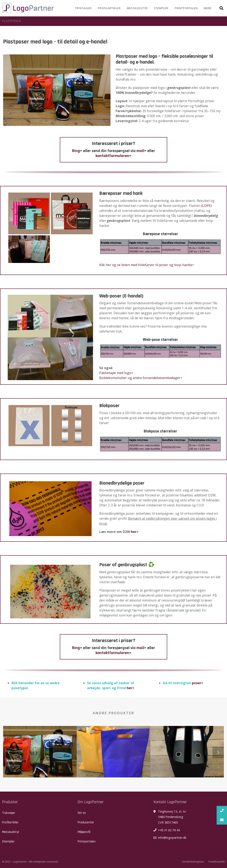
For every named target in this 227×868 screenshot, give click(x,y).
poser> (198, 683)
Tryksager (83, 8)
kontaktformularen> (113, 156)
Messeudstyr (137, 8)
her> (135, 532)
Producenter (86, 822)
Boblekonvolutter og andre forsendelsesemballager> (141, 378)
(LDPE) (206, 206)
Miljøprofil (84, 832)
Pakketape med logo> (116, 373)
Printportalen (186, 8)
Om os (82, 813)
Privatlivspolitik (217, 862)
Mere (208, 8)
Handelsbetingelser (193, 862)
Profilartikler (109, 8)
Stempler (161, 8)
